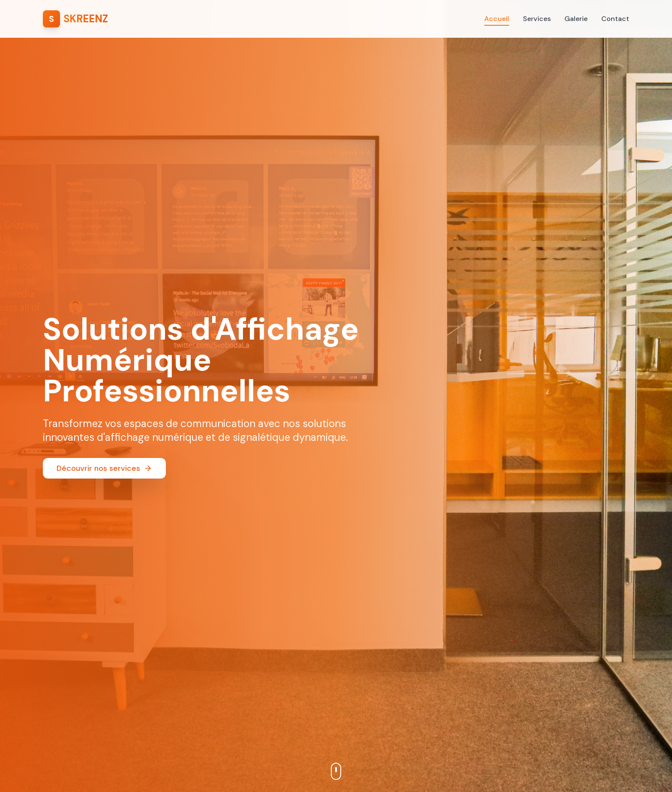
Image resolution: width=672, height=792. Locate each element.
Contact (615, 19)
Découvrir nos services (104, 468)
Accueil (497, 19)
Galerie (576, 19)
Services (537, 19)
